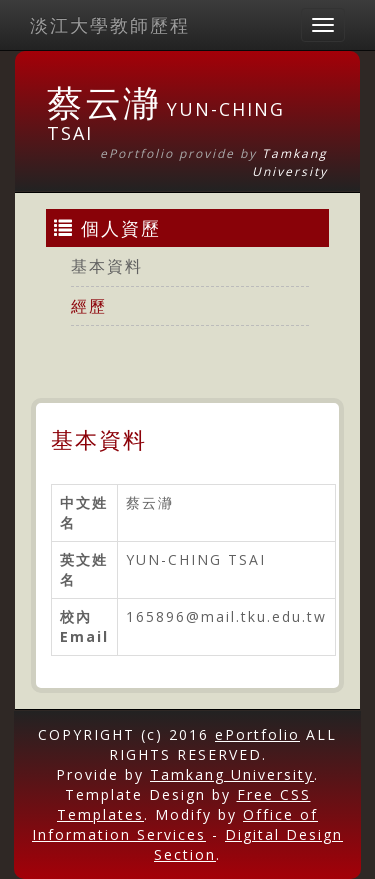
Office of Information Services (175, 824)
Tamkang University (290, 162)
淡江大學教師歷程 (110, 25)
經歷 (89, 306)
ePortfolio (257, 734)
